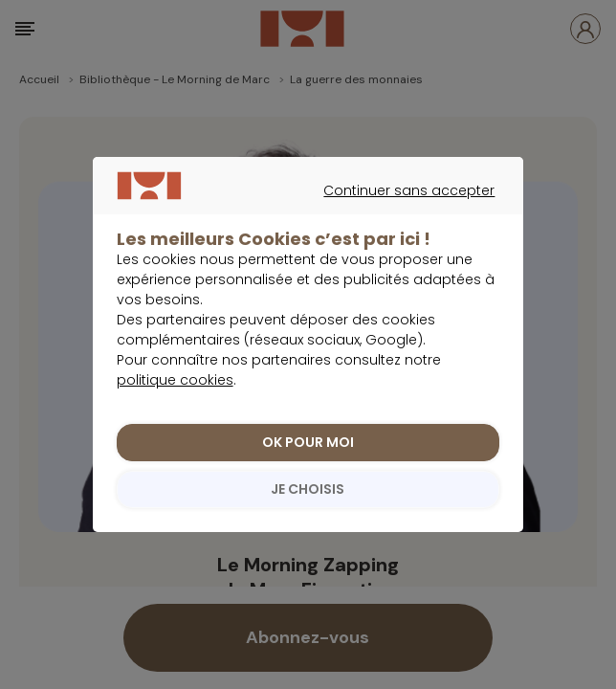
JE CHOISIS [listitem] (308, 500)
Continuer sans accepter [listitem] (298, 223)
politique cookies (175, 390)
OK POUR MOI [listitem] (308, 453)
